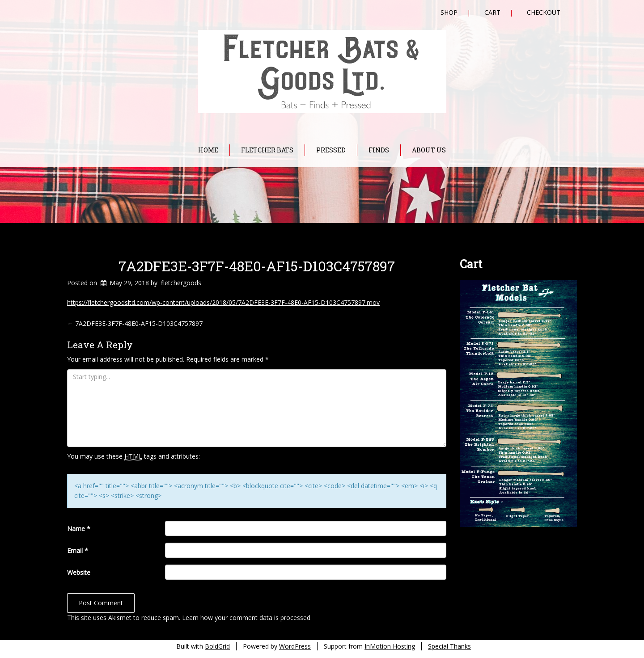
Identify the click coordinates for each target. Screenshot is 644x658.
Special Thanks (449, 646)
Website (79, 572)
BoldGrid (217, 646)
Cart (492, 12)
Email (78, 550)
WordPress (295, 646)
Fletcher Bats (267, 150)
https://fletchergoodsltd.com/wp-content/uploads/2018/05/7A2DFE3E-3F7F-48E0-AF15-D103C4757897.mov (223, 302)
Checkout (544, 12)
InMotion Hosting (390, 646)
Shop (449, 12)
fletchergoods (181, 283)
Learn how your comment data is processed (246, 618)
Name (79, 529)
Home (208, 150)
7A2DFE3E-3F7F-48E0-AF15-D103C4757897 (257, 266)
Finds (379, 150)
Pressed (331, 150)
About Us (429, 150)
